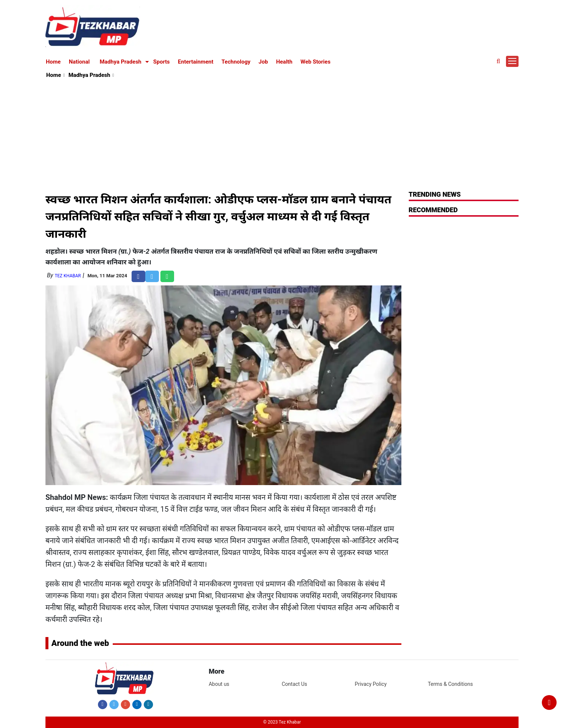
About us (219, 684)
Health (284, 62)
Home (53, 62)
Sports (162, 62)
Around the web (80, 643)
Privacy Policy (371, 684)
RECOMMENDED (433, 210)
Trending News (435, 194)
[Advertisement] (282, 135)
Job (263, 62)
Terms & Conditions (450, 684)
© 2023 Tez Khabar (282, 722)
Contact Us (294, 684)
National (79, 62)
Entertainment (196, 62)
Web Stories (315, 62)
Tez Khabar (68, 276)
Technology (236, 62)
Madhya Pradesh (121, 62)
